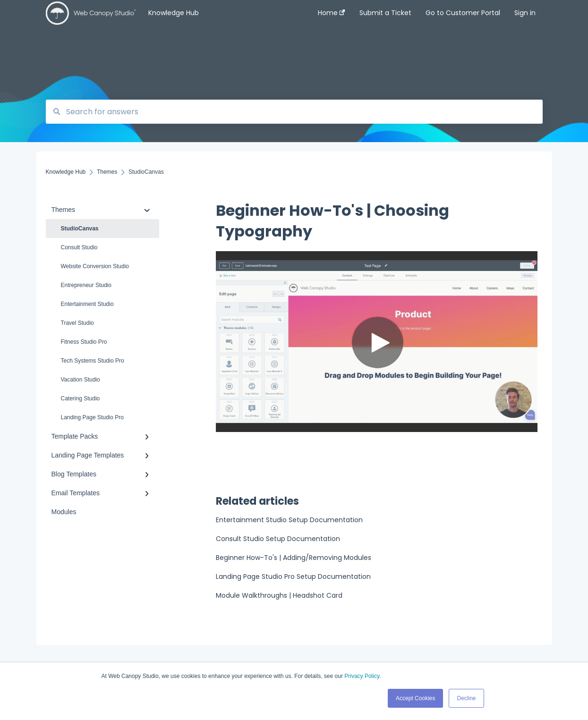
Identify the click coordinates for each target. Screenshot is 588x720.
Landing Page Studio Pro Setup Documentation (293, 576)
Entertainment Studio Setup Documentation (289, 520)
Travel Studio (77, 323)
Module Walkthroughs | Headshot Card (279, 595)
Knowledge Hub (174, 13)
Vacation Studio (81, 380)
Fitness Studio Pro (84, 342)
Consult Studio (79, 247)
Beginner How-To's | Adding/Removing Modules (294, 558)
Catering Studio (81, 398)
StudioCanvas (80, 229)
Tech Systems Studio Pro (93, 361)
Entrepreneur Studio (86, 285)
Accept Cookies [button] (415, 698)
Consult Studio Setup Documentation (278, 539)
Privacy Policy (362, 676)
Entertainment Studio (87, 304)
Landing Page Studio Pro (92, 417)
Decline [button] (466, 698)
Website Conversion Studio (95, 266)
